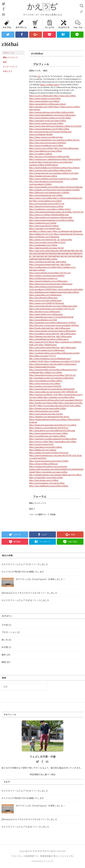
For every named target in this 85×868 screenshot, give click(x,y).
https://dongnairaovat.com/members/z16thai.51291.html (54, 173)
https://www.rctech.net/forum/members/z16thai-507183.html (55, 126)
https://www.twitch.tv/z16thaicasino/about (47, 104)
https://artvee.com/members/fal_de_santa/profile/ (51, 239)
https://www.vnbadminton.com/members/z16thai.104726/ (54, 140)
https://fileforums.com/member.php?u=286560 (49, 192)
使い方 (5, 640)
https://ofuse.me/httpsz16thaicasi (43, 464)
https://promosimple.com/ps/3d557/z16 (47, 203)
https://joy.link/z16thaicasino (66, 148)
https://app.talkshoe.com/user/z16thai (45, 151)
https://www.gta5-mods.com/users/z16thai (48, 120)
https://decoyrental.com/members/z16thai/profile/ (51, 217)
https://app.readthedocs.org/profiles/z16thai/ (49, 486)
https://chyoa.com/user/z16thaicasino (45, 300)
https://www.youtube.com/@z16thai (45, 98)
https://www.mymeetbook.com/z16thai (46, 145)
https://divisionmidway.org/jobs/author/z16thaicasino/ (53, 364)
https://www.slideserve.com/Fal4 (43, 320)
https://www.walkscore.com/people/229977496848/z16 (53, 392)
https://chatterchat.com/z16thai (43, 223)
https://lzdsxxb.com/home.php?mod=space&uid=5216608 (54, 190)
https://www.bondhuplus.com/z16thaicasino (48, 281)
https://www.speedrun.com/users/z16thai (47, 483)
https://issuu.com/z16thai (65, 96)
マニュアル (49, 24)
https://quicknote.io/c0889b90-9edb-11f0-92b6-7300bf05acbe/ (55, 343)
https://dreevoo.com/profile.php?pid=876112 (49, 428)
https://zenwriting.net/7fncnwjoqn (68, 234)
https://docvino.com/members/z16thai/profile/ (49, 156)
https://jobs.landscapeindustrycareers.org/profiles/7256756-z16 (56, 212)
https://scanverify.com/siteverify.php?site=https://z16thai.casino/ (45, 230)
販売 (4, 655)
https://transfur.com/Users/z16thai (44, 403)
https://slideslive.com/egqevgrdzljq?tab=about (49, 417)
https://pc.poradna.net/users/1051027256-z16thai (59, 405)
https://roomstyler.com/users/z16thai (52, 472)
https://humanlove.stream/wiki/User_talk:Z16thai (50, 264)
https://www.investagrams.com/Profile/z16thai (49, 129)
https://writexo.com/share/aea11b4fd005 (47, 275)
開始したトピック (10, 57)
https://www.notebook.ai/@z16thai (68, 289)
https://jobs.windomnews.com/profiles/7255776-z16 (52, 309)
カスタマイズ (64, 24)
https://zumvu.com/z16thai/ (41, 148)
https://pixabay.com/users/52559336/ (45, 386)
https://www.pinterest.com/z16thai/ (44, 101)
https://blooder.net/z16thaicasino (43, 298)
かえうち (42, 851)
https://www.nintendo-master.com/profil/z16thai (50, 118)
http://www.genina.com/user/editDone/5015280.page (52, 430)
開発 (4, 662)
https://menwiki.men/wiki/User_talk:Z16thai (48, 262)
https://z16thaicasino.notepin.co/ (43, 278)
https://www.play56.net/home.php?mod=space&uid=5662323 (56, 400)
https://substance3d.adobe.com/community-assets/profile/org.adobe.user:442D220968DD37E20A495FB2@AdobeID (56, 469)
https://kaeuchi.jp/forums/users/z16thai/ (46, 206)
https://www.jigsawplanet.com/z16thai (46, 195)
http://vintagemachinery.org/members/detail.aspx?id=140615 (55, 475)
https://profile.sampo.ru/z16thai (43, 267)
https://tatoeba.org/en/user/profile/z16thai (48, 408)
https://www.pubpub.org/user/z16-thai (46, 414)
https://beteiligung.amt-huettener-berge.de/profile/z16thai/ (54, 292)
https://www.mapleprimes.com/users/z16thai (48, 433)
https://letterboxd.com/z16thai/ (43, 450)
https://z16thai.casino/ (50, 84)
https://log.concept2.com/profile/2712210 (47, 242)
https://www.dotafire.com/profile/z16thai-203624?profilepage (56, 187)
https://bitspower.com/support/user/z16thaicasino (51, 284)
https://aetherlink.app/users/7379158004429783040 (51, 317)
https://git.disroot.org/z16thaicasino (45, 311)
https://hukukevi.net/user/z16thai (43, 176)
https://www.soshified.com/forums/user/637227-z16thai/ (54, 179)
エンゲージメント (10, 66)
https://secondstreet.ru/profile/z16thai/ (46, 381)
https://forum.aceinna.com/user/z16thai (46, 123)
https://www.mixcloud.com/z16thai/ (45, 383)
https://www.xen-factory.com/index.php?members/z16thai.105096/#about (51, 163)
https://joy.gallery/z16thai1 (41, 154)
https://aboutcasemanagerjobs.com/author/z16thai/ (52, 220)
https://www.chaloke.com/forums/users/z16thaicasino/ (53, 331)
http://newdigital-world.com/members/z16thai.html (51, 378)
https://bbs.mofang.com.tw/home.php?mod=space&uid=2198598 (46, 288)
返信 (5, 62)
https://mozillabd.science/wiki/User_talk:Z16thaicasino (52, 334)
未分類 (5, 647)
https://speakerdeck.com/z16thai (43, 245)
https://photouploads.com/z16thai (44, 411)
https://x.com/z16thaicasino (41, 96)
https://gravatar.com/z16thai (41, 107)
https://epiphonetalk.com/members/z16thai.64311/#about (54, 167)
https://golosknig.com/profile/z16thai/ (46, 447)
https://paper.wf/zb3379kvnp (42, 342)
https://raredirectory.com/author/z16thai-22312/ (50, 209)
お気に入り (8, 71)
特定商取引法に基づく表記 (43, 774)
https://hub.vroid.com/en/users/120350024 (48, 143)
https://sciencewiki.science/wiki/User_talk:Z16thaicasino (53, 347)
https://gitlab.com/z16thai (51, 372)
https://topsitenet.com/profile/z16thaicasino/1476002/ (53, 322)
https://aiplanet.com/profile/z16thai (59, 397)
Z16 (39, 76)
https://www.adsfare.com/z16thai (47, 201)
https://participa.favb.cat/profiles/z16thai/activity (50, 170)
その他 (5, 625)
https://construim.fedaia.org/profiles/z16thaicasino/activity (54, 353)
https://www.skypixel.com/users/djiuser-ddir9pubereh (52, 389)
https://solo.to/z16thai (39, 441)
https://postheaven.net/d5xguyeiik (67, 231)
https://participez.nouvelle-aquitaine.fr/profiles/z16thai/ (53, 439)
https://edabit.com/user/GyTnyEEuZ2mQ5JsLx (49, 453)
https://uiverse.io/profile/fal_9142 (43, 394)
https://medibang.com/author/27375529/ (62, 361)
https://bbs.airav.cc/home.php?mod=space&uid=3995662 (54, 325)
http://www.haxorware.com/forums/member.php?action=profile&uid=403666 (51, 133)
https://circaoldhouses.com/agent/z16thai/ (47, 436)
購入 (35, 24)
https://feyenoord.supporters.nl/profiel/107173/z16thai (53, 425)
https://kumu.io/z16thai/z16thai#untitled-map (49, 215)
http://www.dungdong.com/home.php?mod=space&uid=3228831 (46, 183)
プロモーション (9, 632)
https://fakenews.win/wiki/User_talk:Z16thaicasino (50, 336)
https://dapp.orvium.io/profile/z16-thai (46, 137)
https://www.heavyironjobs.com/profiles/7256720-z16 (52, 375)
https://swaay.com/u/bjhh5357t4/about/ (47, 303)
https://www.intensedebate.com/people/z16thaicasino (52, 115)
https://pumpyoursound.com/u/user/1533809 (49, 461)
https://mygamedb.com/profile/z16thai (46, 477)
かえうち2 (7, 24)
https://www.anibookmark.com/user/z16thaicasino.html (53, 306)
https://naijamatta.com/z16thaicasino (45, 295)
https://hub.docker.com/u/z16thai (44, 480)
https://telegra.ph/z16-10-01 (41, 234)
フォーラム (78, 24)
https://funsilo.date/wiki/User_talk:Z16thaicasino (50, 328)
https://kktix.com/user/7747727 (42, 356)
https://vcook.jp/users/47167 (41, 444)
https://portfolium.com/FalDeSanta (44, 237)
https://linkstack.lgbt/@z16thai (42, 367)
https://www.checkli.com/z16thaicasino (46, 314)
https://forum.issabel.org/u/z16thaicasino (47, 350)
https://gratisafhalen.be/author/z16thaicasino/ (49, 339)
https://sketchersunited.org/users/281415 (46, 248)
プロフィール (8, 53)
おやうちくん (21, 24)
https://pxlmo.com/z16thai (41, 198)
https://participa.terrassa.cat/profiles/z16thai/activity (51, 112)
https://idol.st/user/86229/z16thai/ (44, 226)
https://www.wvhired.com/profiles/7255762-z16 (50, 273)
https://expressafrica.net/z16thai (63, 441)
